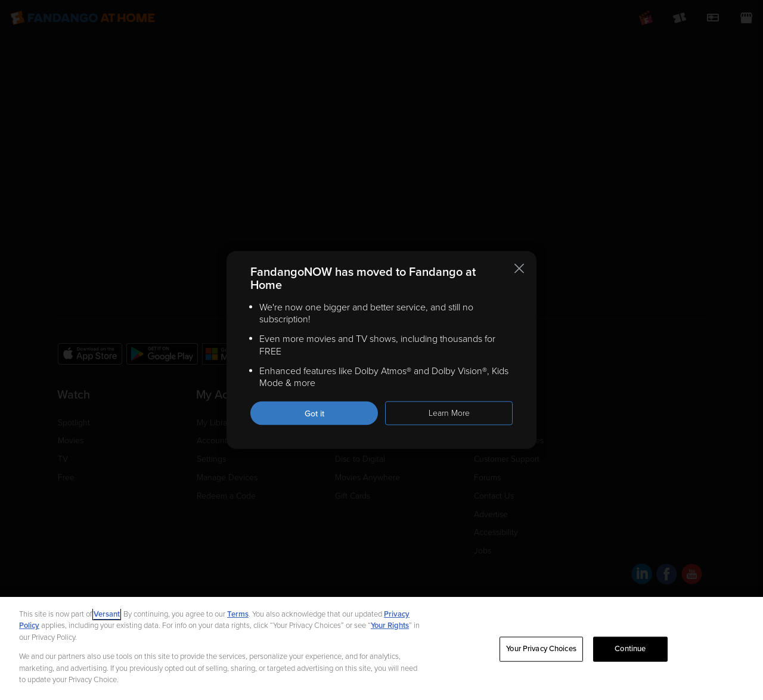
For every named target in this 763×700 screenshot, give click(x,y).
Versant (107, 614)
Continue (630, 649)
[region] (381, 648)
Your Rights (390, 626)
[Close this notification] (519, 268)
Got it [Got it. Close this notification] (314, 414)
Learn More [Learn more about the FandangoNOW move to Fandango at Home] (449, 413)
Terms (238, 614)
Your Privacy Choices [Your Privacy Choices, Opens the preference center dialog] (541, 649)
